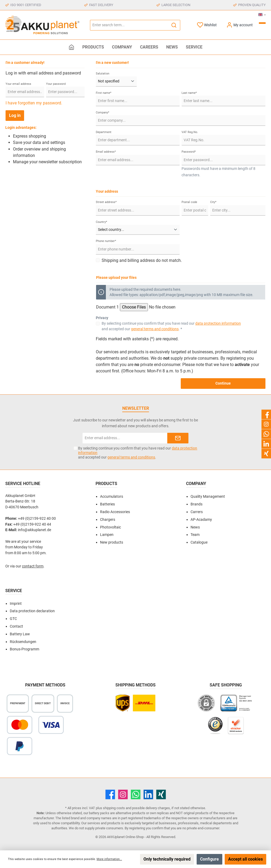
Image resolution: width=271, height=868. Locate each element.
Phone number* (106, 241)
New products (112, 542)
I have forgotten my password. (34, 103)
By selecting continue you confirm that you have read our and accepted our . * (171, 326)
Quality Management (208, 497)
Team (195, 535)
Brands (197, 504)
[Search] (174, 25)
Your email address (18, 84)
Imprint (16, 604)
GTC (13, 619)
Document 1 (107, 307)
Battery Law (20, 634)
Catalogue (199, 542)
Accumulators (112, 497)
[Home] (71, 47)
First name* (104, 93)
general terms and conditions (155, 329)
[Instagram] (123, 794)
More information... (109, 859)
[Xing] (161, 794)
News (195, 527)
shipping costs (114, 808)
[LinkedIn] (148, 794)
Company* (103, 113)
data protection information (218, 323)
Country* (101, 222)
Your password (56, 84)
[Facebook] (110, 794)
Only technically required (167, 859)
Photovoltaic (110, 527)
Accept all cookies (245, 859)
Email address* (106, 152)
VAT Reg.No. (190, 132)
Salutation (103, 74)
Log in (15, 115)
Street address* (106, 202)
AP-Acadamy (201, 520)
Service (14, 591)
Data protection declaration (32, 611)
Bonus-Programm (24, 649)
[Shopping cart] (262, 23)
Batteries (107, 504)
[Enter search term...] (129, 25)
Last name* (189, 93)
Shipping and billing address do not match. (142, 260)
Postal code (189, 202)
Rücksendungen (23, 642)
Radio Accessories (115, 512)
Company (196, 484)
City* (213, 202)
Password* (189, 152)
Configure (209, 859)
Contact (16, 626)
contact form (33, 566)
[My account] (240, 25)
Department (104, 132)
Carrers (197, 512)
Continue (223, 383)
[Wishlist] (207, 25)
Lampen (107, 535)
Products (106, 484)
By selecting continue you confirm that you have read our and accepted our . (138, 453)
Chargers (108, 520)
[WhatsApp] (136, 794)
